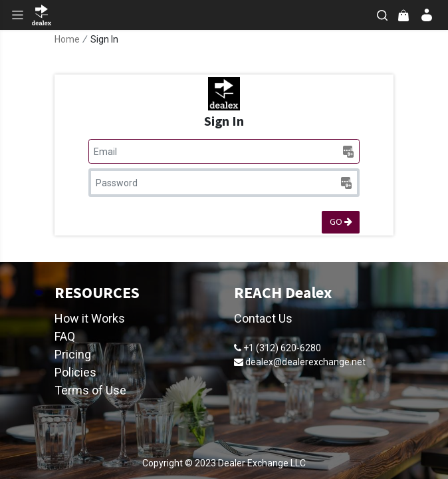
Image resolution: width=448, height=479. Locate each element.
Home (67, 39)
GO (341, 222)
